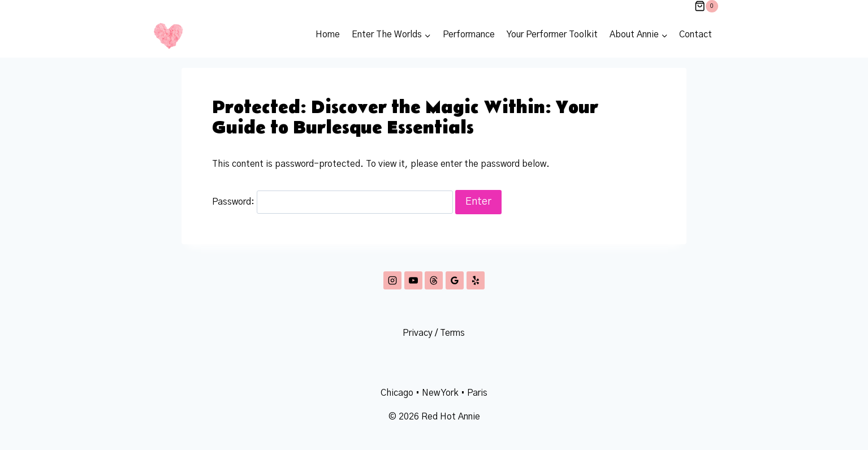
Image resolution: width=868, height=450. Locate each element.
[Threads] (434, 280)
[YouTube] (413, 280)
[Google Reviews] (455, 280)
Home (328, 34)
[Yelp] (476, 280)
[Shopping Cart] (706, 6)
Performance (469, 34)
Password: (332, 202)
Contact (696, 34)
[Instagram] (392, 280)
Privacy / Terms (434, 333)
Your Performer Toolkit (552, 34)
